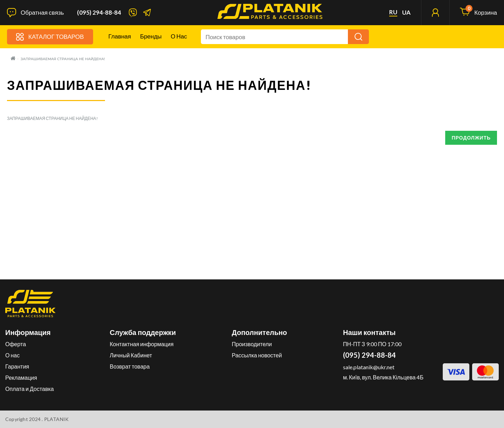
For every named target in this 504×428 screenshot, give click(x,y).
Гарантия (17, 366)
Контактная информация (142, 344)
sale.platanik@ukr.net (369, 367)
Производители (252, 344)
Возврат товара (130, 366)
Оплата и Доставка (30, 389)
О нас (179, 36)
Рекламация (21, 377)
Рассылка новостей (257, 355)
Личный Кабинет (131, 355)
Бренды (151, 36)
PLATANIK (57, 419)
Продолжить (471, 138)
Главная (120, 36)
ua (406, 13)
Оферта (16, 344)
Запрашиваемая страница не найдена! (63, 59)
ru (393, 12)
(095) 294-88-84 (99, 13)
